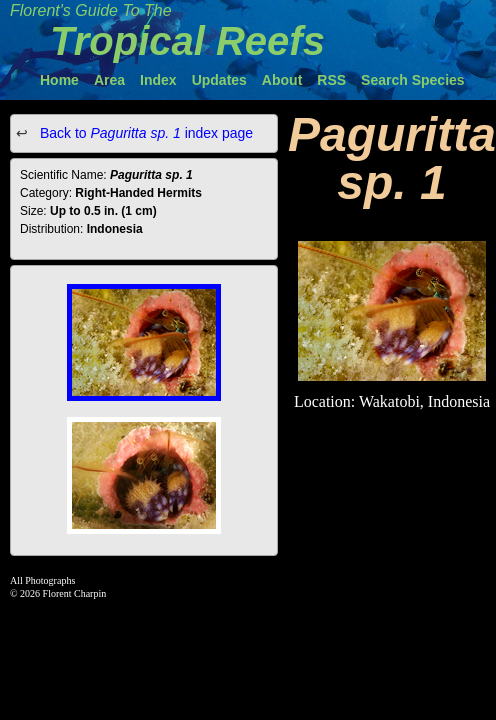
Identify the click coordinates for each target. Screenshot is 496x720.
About (282, 80)
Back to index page (144, 133)
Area (109, 80)
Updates (219, 80)
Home (59, 80)
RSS (331, 80)
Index (158, 80)
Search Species (413, 80)
